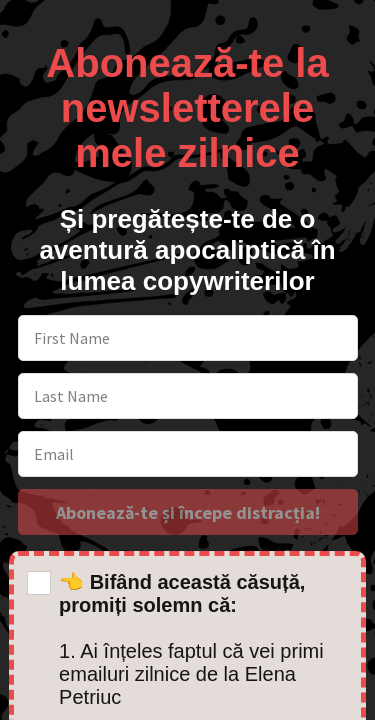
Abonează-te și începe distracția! (188, 512)
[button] (187, 97)
